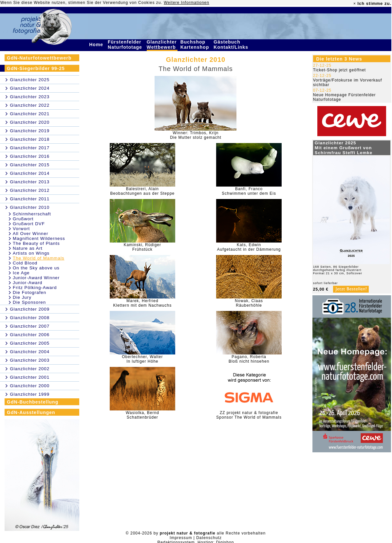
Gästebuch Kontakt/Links (232, 45)
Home (97, 45)
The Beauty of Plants (36, 243)
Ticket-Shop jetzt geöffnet (339, 70)
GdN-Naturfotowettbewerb (39, 58)
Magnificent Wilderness (39, 238)
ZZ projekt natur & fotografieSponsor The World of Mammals (249, 415)
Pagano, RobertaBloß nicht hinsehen (249, 359)
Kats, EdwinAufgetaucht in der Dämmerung (249, 247)
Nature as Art (28, 248)
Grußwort (23, 219)
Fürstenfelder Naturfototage (126, 45)
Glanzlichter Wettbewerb (162, 45)
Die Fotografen (29, 292)
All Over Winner (30, 234)
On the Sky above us (36, 268)
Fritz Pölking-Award (35, 288)
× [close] (355, 4)
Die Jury (22, 297)
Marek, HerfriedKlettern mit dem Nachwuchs (142, 303)
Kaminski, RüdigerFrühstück (142, 247)
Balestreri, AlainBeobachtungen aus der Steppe (142, 191)
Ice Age (21, 273)
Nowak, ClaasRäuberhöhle (249, 303)
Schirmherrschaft (32, 214)
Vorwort (21, 229)
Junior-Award (28, 283)
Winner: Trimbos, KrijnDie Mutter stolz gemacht (196, 135)
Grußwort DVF (29, 224)
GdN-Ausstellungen (31, 412)
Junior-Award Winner (36, 278)
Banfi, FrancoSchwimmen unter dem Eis (249, 191)
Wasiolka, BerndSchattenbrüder (142, 415)
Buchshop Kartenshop (196, 45)
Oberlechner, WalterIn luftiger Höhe (142, 359)
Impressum (181, 538)
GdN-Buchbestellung (33, 402)
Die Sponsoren (29, 302)
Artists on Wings (31, 253)
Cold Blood (25, 263)
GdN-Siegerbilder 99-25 (36, 68)
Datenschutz (209, 538)
